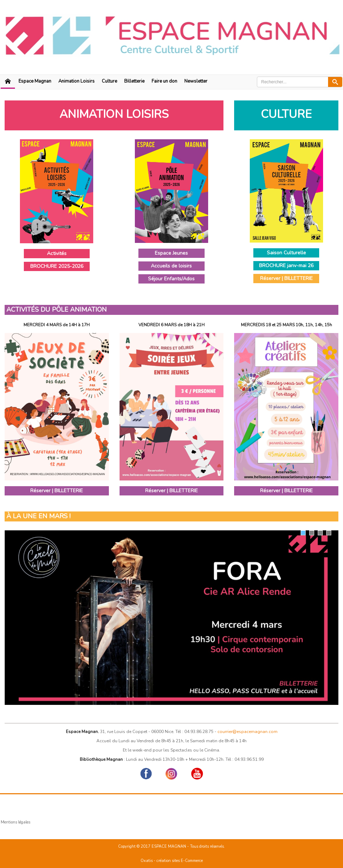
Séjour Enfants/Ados (171, 279)
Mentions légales (15, 822)
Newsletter (196, 81)
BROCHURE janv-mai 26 (286, 266)
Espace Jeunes (171, 253)
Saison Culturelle (286, 253)
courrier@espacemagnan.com (247, 732)
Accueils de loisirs (171, 266)
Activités (57, 253)
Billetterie (134, 81)
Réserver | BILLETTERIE (286, 278)
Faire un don (164, 81)
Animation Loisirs (76, 81)
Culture (109, 81)
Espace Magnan (35, 81)
